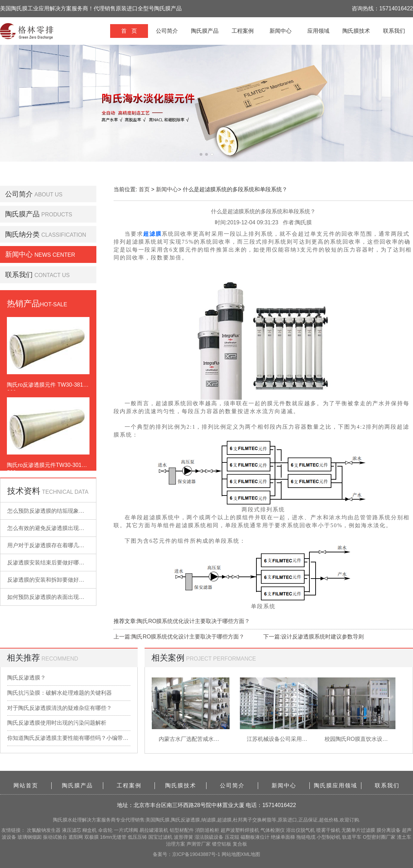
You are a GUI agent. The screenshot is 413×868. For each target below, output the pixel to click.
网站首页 (26, 785)
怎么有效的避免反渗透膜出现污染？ (51, 528)
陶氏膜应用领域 (336, 785)
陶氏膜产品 (205, 31)
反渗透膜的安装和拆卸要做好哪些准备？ (57, 580)
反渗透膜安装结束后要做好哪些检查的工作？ (62, 563)
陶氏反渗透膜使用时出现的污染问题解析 (57, 723)
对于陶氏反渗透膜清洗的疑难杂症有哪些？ (60, 708)
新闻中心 (280, 31)
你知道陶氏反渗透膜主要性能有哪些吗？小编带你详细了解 (69, 738)
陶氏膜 (60, 820)
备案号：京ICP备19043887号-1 (187, 854)
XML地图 (251, 854)
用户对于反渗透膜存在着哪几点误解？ (54, 545)
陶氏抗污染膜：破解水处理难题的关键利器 (60, 693)
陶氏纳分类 (22, 234)
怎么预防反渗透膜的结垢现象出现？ (51, 511)
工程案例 (243, 31)
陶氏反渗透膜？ (27, 678)
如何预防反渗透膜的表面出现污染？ (51, 597)
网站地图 (231, 854)
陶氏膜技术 (356, 31)
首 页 (129, 31)
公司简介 (167, 31)
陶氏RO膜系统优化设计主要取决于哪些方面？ (193, 621)
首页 (144, 189)
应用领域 (318, 31)
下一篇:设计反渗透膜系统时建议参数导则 (314, 637)
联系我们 (394, 31)
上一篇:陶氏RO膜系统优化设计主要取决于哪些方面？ (179, 637)
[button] (201, 154)
